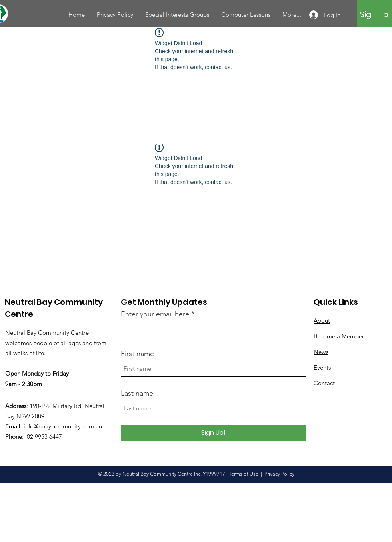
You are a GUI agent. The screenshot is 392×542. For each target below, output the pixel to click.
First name (137, 354)
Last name (137, 393)
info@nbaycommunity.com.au (63, 426)
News (321, 352)
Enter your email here (155, 314)
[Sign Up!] (213, 433)
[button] (378, 13)
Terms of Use (244, 474)
